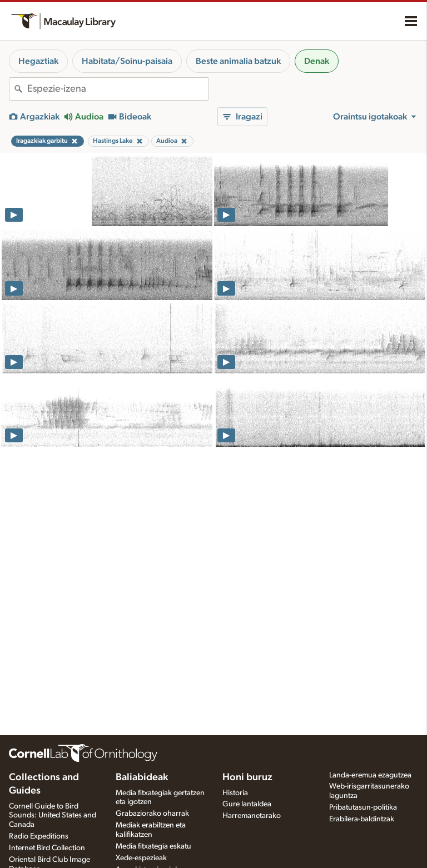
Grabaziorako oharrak (152, 814)
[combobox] (118, 89)
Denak (317, 61)
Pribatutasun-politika (363, 807)
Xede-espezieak (141, 858)
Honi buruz (247, 777)
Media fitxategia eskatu (153, 846)
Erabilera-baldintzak (362, 819)
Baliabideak (142, 777)
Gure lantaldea (247, 804)
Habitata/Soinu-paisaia (127, 61)
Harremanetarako (252, 816)
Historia (235, 793)
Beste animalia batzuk (238, 61)
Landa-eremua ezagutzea (370, 775)
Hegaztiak (38, 61)
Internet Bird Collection (47, 848)
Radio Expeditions (39, 836)
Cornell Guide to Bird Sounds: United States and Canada (53, 816)
